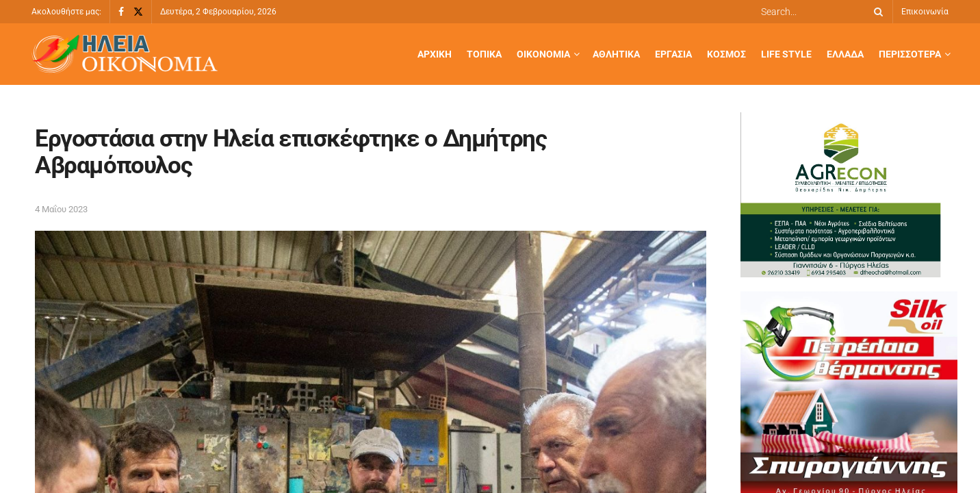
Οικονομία (543, 54)
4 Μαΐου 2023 (61, 209)
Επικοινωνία (925, 12)
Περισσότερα (910, 54)
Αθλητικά (616, 54)
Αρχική (435, 54)
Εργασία (673, 54)
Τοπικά (484, 54)
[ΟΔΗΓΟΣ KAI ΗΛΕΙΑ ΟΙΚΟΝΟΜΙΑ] (843, 194)
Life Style (786, 54)
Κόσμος (726, 54)
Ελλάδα (845, 54)
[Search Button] (876, 12)
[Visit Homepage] (125, 54)
